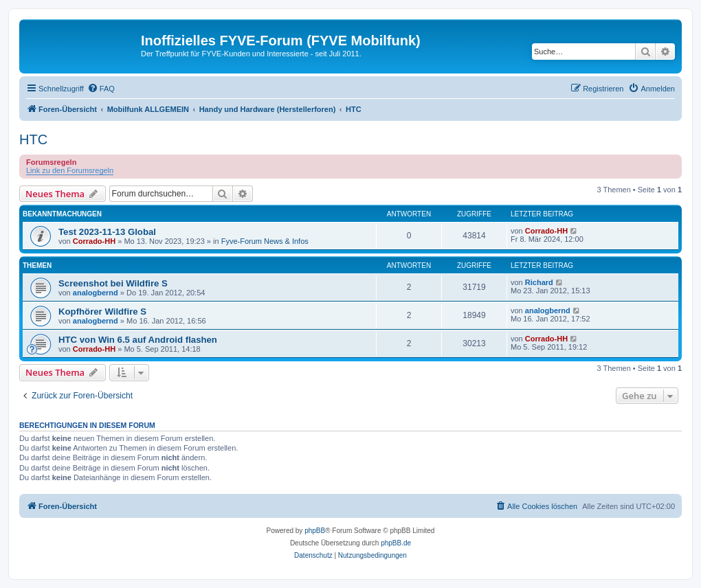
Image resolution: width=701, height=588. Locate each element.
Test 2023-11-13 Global (107, 232)
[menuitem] (101, 89)
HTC (33, 139)
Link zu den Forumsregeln (70, 170)
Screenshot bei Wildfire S (113, 283)
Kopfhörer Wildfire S (102, 312)
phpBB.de (396, 543)
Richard (539, 282)
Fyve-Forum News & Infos (265, 241)
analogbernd (96, 293)
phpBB (315, 531)
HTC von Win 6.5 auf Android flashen (138, 340)
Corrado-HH (94, 241)
